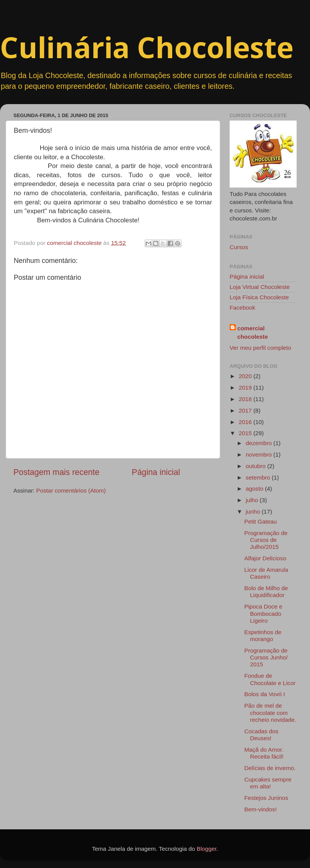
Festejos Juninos (266, 798)
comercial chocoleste (253, 332)
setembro (259, 477)
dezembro (259, 443)
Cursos (239, 247)
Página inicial (156, 472)
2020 (246, 376)
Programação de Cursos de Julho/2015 (266, 540)
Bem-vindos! (260, 809)
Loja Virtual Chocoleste (260, 287)
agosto (255, 489)
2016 (246, 422)
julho (253, 500)
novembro (259, 454)
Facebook (242, 308)
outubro (256, 466)
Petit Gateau (260, 521)
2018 (246, 399)
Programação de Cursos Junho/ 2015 (266, 658)
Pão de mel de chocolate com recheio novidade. (270, 713)
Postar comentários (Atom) (71, 490)
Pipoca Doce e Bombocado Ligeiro (263, 613)
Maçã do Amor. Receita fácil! (264, 753)
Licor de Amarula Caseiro (266, 573)
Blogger (207, 849)
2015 (246, 433)
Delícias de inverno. (270, 768)
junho (254, 511)
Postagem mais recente (56, 472)
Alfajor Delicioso (265, 558)
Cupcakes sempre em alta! (268, 783)
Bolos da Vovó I (264, 694)
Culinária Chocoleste (147, 47)
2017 (246, 410)
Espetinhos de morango (263, 635)
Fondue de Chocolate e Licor (270, 679)
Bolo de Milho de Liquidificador (266, 591)
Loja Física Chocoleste (259, 297)
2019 (246, 387)
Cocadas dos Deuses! (261, 735)
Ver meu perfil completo (260, 348)
